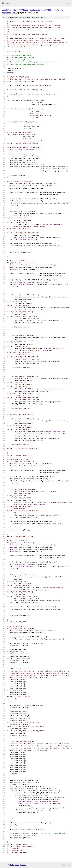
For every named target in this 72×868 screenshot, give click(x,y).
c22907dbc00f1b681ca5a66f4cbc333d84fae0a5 (37, 10)
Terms (23, 865)
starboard (6, 13)
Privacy (18, 865)
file (44, 18)
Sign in (68, 3)
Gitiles (12, 865)
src (62, 10)
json (68, 865)
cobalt (5, 10)
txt (63, 865)
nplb (15, 13)
